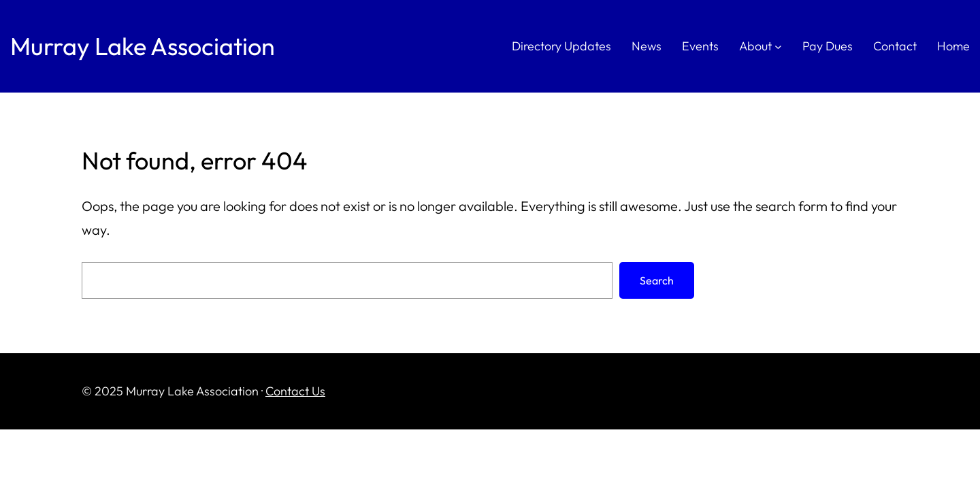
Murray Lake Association (143, 46)
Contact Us (295, 391)
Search (657, 280)
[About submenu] (778, 47)
